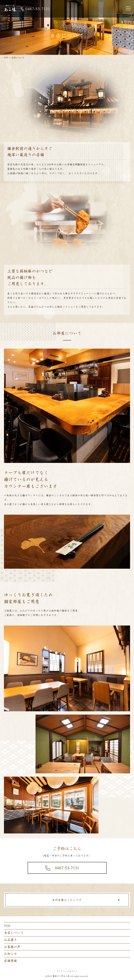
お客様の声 (12, 947)
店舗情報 (11, 961)
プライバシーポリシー (67, 971)
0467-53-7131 (67, 868)
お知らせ (11, 954)
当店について (14, 933)
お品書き (11, 940)
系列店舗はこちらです (67, 900)
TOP (7, 926)
